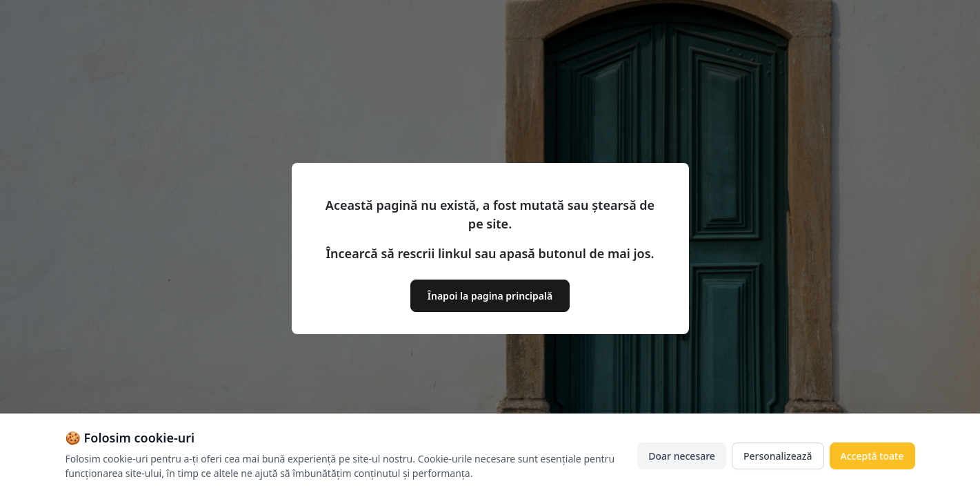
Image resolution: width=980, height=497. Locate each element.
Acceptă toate (872, 457)
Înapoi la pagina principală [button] (490, 296)
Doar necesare (682, 457)
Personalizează (778, 457)
